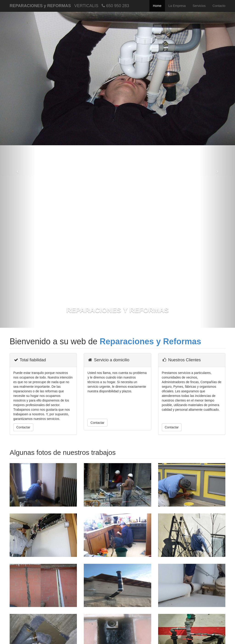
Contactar (23, 427)
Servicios (199, 6)
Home (157, 6)
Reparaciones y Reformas (150, 341)
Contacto (219, 6)
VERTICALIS (86, 6)
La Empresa (177, 6)
